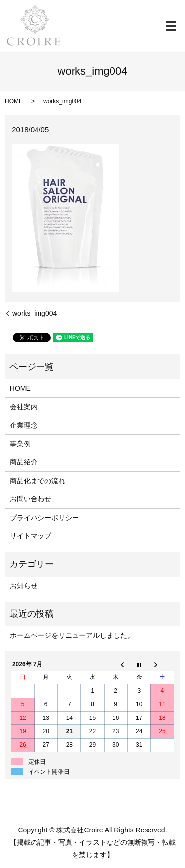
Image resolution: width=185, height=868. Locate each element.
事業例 (20, 444)
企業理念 (24, 425)
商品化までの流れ (37, 481)
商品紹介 (24, 462)
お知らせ (24, 586)
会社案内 (24, 407)
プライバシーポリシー (44, 518)
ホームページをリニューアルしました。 (72, 635)
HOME (14, 101)
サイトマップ (31, 536)
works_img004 (35, 313)
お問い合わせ (31, 499)
